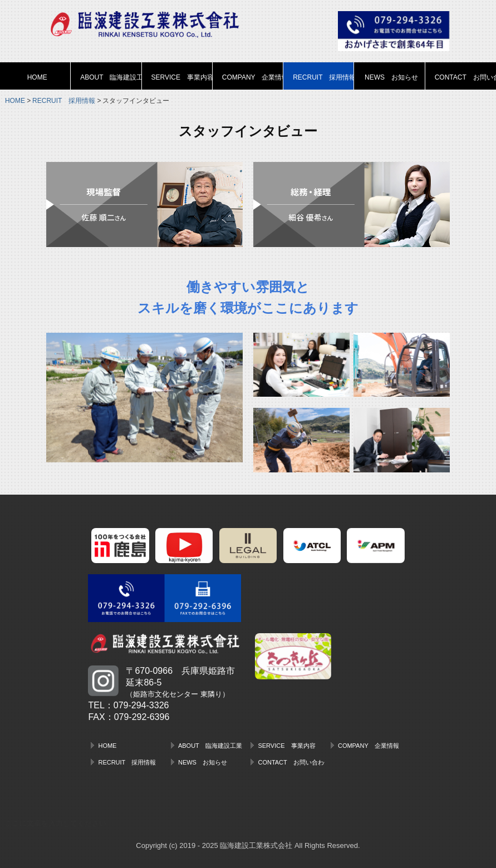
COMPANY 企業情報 (253, 77)
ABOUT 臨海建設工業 (111, 77)
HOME (37, 77)
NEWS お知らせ (391, 77)
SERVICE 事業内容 (182, 77)
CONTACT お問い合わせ (465, 77)
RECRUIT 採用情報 (323, 77)
